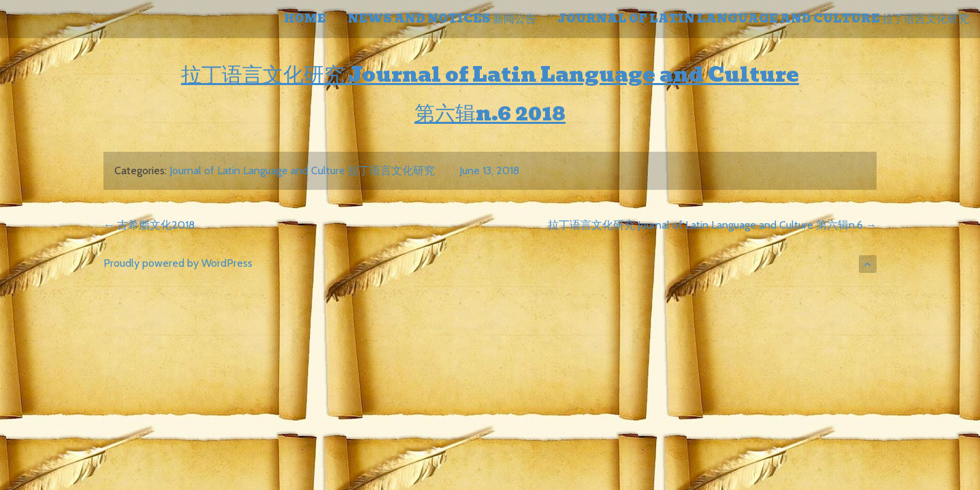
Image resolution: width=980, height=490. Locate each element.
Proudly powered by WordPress (178, 263)
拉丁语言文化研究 (265, 75)
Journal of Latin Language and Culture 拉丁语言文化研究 (764, 19)
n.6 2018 (521, 113)
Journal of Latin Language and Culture (574, 75)
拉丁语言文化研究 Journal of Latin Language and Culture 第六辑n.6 (712, 225)
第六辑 (445, 113)
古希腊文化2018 (149, 225)
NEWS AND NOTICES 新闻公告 (442, 19)
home (305, 19)
